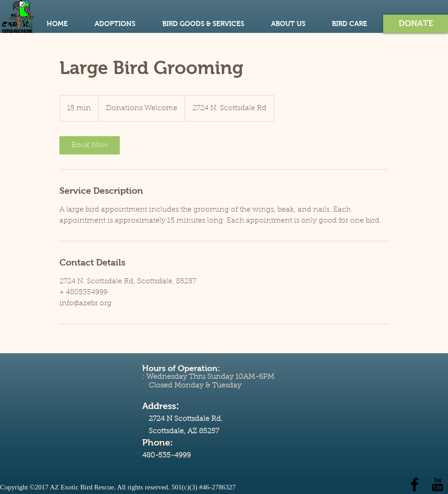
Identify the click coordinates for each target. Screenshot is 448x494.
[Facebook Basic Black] (415, 484)
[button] (416, 24)
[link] (90, 145)
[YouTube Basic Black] (437, 484)
